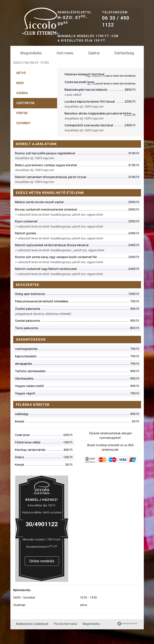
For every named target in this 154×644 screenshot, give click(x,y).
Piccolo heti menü (65, 639)
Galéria (94, 55)
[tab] (23, 75)
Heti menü (65, 55)
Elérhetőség (124, 55)
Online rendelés (42, 573)
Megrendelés (31, 55)
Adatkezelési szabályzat (32, 639)
